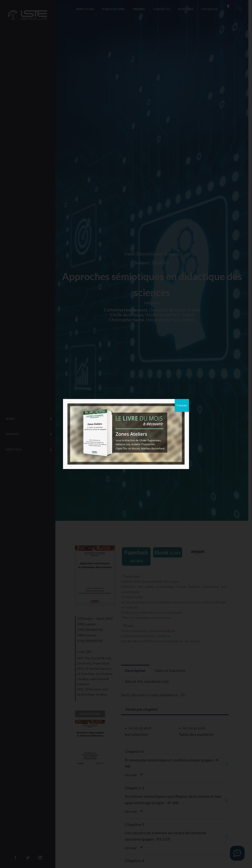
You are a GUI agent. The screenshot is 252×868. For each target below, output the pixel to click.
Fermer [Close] (182, 405)
